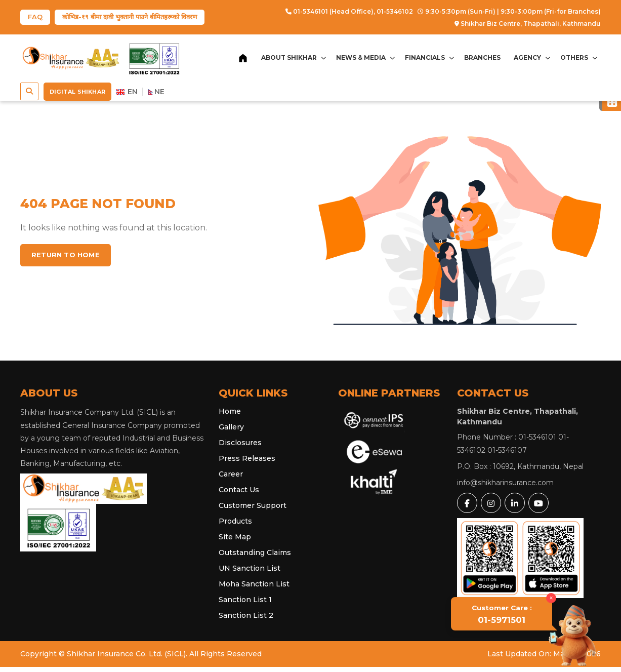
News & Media (365, 57)
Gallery (231, 427)
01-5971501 (502, 614)
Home (230, 411)
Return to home (66, 255)
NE (156, 92)
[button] (29, 91)
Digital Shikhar (77, 92)
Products (235, 521)
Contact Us (239, 490)
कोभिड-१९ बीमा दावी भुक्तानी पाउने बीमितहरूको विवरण (130, 17)
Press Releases (247, 458)
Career (231, 474)
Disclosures (240, 443)
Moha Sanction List (254, 584)
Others (579, 57)
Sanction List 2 (246, 615)
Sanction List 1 (245, 600)
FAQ (35, 17)
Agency (532, 57)
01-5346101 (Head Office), (330, 11)
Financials (429, 57)
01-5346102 (395, 11)
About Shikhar (294, 57)
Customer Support (253, 505)
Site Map (235, 537)
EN (127, 92)
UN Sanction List (250, 568)
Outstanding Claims (255, 552)
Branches (482, 57)
